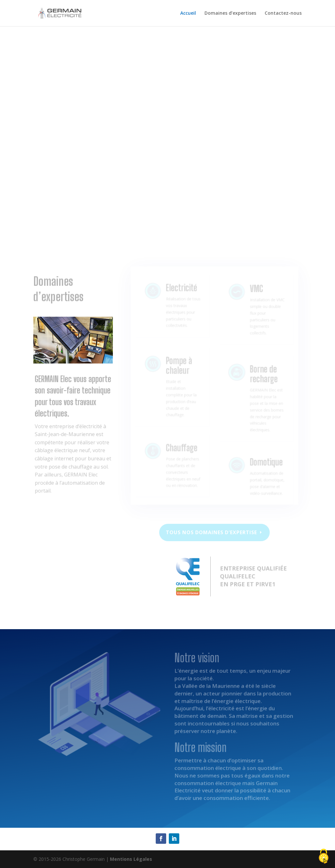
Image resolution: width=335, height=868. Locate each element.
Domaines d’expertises (230, 13)
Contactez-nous (283, 13)
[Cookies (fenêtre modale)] (324, 857)
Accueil (188, 13)
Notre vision (62, 207)
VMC (255, 296)
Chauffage (182, 451)
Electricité (182, 295)
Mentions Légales (131, 859)
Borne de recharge (262, 380)
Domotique (264, 464)
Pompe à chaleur (179, 372)
